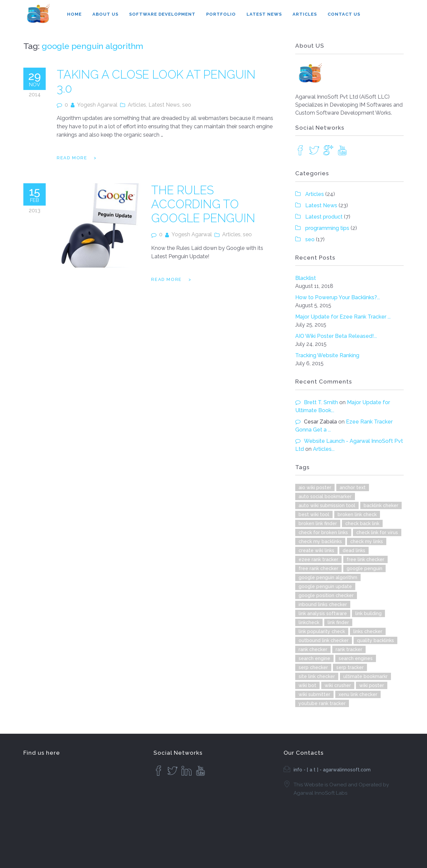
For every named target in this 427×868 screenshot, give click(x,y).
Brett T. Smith (321, 402)
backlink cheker (381, 505)
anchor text (353, 487)
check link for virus (377, 532)
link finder (338, 622)
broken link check (357, 514)
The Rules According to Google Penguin (203, 204)
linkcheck (309, 622)
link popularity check (322, 631)
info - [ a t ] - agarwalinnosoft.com (332, 770)
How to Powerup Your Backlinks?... (338, 297)
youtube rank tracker (322, 703)
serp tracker (350, 667)
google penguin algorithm (328, 577)
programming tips (327, 228)
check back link (362, 523)
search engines (356, 658)
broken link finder (318, 523)
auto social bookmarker (325, 496)
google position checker (326, 595)
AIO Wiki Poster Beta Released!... (336, 336)
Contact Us (344, 14)
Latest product (324, 217)
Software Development (162, 14)
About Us (105, 14)
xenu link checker (358, 694)
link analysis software (323, 613)
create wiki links (316, 550)
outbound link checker (324, 640)
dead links (354, 550)
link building (368, 613)
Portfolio (221, 14)
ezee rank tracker (318, 559)
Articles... (324, 449)
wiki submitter (314, 694)
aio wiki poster (315, 487)
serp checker (313, 667)
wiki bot (307, 685)
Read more (72, 158)
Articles (305, 14)
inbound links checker (323, 604)
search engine (314, 658)
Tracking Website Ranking (327, 355)
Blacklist (306, 278)
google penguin (364, 568)
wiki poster (372, 685)
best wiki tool (314, 514)
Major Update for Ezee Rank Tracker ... (343, 317)
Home (74, 14)
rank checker (313, 649)
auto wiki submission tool (327, 505)
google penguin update (325, 586)
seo (187, 105)
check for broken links (323, 532)
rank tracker (349, 649)
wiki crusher (338, 685)
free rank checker (318, 568)
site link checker (317, 676)
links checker (368, 631)
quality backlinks (375, 640)
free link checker (365, 559)
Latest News (264, 14)
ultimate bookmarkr (365, 676)
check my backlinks (320, 541)
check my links (367, 541)
